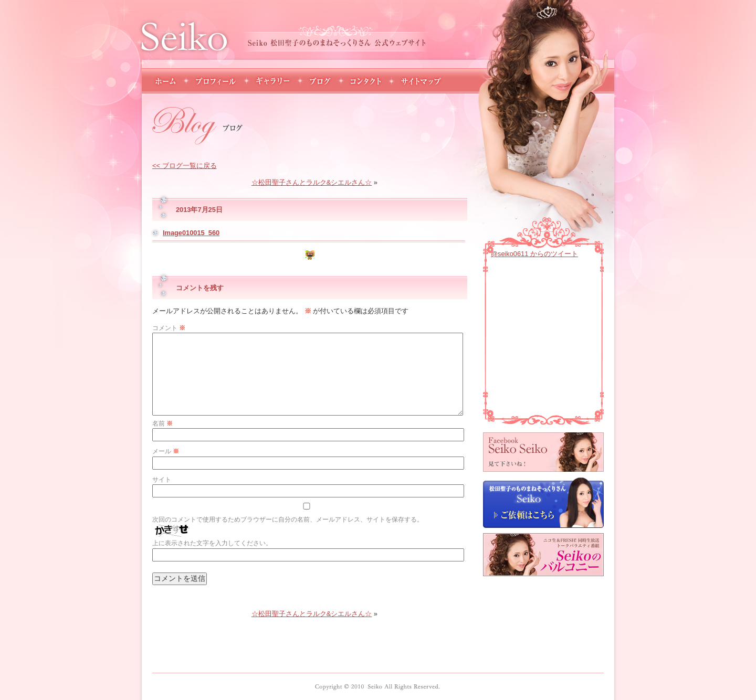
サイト (162, 480)
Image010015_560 (191, 233)
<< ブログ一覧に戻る (185, 166)
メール (166, 451)
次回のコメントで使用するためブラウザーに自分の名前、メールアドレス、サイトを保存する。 (288, 519)
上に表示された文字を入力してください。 (212, 543)
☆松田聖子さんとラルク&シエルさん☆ (312, 182)
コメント (169, 328)
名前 (162, 423)
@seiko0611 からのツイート (534, 254)
